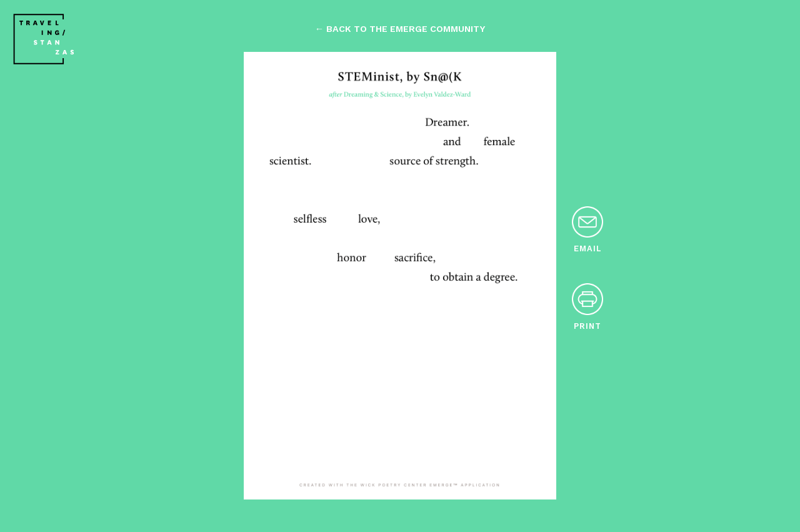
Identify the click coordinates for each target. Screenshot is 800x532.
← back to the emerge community (400, 29)
